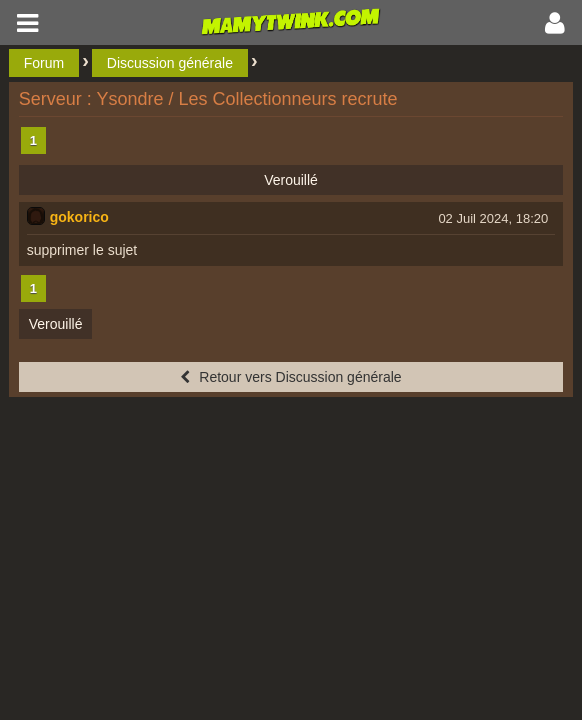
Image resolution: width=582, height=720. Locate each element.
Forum (44, 63)
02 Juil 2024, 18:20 (493, 218)
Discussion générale (170, 63)
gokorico (79, 217)
